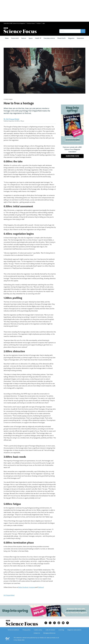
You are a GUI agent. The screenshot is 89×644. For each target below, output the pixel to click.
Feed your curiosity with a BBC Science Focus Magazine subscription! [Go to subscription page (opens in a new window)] (72, 149)
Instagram (32, 587)
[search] (83, 31)
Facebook (25, 587)
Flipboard (41, 587)
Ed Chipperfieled (9, 595)
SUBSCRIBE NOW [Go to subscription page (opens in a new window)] (72, 156)
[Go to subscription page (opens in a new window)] (72, 144)
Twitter (20, 587)
